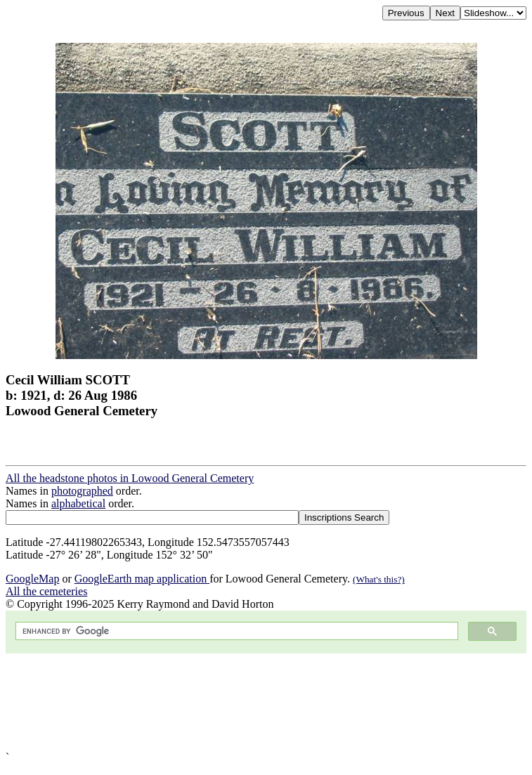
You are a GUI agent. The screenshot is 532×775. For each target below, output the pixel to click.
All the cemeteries (46, 591)
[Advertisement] (266, 702)
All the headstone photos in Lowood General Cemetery (130, 478)
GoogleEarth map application (142, 579)
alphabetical (78, 503)
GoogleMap (32, 579)
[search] (235, 631)
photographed (82, 491)
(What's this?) (379, 579)
